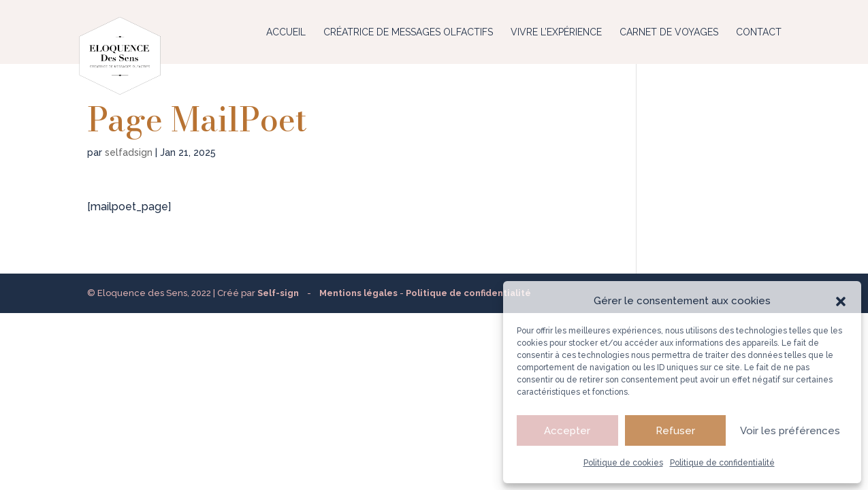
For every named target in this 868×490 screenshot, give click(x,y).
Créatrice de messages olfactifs (408, 32)
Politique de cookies (623, 463)
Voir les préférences (790, 431)
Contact (759, 32)
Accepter (567, 431)
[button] (841, 301)
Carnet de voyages (669, 32)
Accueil (286, 32)
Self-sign (278, 293)
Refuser (675, 431)
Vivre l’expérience (556, 32)
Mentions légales (358, 293)
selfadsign (129, 152)
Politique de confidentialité (722, 463)
